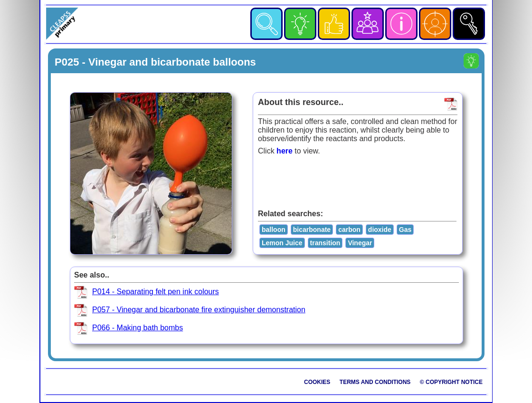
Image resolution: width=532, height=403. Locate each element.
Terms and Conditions (375, 382)
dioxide (380, 230)
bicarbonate (312, 230)
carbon (349, 230)
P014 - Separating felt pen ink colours (156, 292)
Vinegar (360, 243)
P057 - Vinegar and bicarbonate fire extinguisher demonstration (199, 310)
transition (325, 243)
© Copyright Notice (451, 382)
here (285, 151)
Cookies (317, 382)
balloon (274, 230)
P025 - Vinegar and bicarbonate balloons (155, 62)
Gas (405, 230)
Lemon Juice (282, 243)
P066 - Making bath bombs (138, 328)
